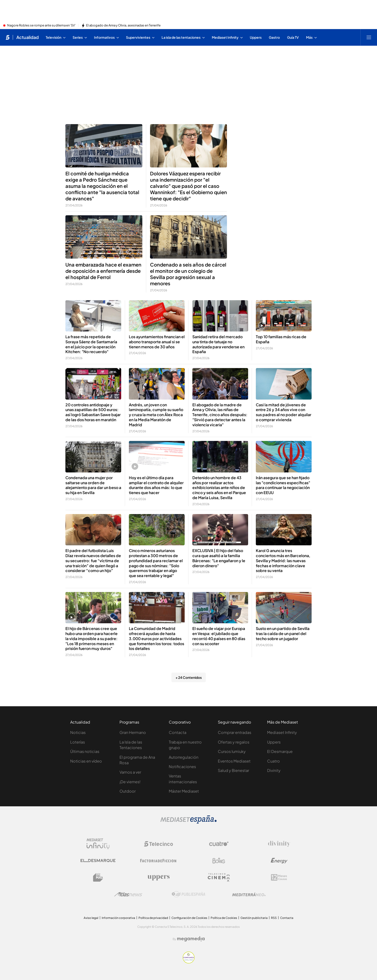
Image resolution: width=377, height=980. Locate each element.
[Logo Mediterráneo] (249, 894)
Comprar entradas (235, 732)
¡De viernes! (130, 782)
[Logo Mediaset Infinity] (98, 844)
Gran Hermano (133, 732)
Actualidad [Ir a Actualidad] (28, 37)
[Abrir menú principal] (369, 37)
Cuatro (273, 761)
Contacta (178, 732)
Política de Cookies (224, 918)
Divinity (274, 770)
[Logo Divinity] (279, 844)
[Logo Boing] (219, 861)
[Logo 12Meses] (279, 877)
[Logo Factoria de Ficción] (158, 861)
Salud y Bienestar (233, 770)
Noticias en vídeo (86, 761)
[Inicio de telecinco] (8, 37)
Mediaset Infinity (282, 732)
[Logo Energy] (279, 861)
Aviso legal (91, 918)
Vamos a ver (130, 772)
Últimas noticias (85, 751)
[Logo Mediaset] (188, 822)
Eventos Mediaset (234, 761)
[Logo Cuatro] (219, 844)
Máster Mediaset (184, 791)
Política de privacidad (153, 918)
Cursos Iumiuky (232, 751)
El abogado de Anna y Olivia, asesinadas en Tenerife (123, 25)
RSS (274, 918)
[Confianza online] (189, 962)
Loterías (78, 742)
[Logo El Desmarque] (98, 861)
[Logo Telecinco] (158, 844)
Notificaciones (182, 767)
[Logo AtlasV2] (128, 894)
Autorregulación (184, 757)
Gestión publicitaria (254, 918)
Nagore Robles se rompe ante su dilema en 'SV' (41, 25)
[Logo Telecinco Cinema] (219, 877)
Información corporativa (118, 918)
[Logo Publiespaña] (188, 894)
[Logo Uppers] (158, 878)
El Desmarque (280, 751)
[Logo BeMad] (98, 878)
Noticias (78, 732)
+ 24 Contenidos (189, 677)
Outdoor (128, 791)
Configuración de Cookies (189, 918)
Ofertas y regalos (234, 742)
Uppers (274, 742)
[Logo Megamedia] (191, 939)
